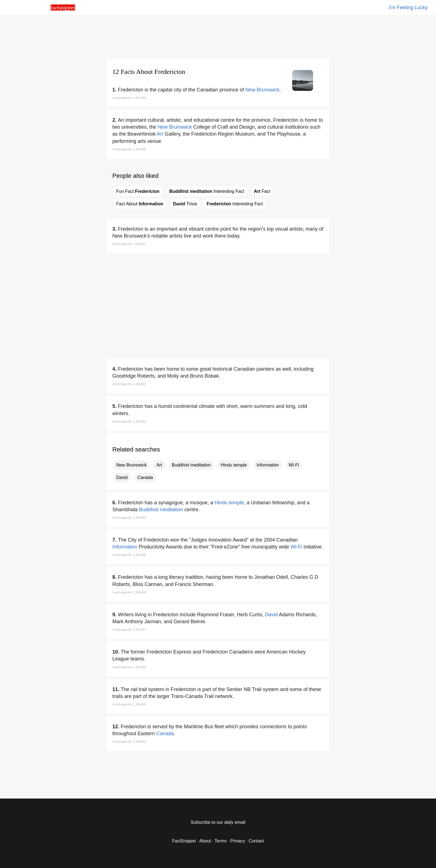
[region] (218, 36)
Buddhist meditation (191, 465)
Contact (256, 841)
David (122, 477)
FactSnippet (184, 841)
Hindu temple (234, 465)
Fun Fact (138, 191)
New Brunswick (262, 90)
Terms (221, 841)
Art (160, 134)
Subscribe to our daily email (218, 822)
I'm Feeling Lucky (408, 8)
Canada (145, 477)
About (205, 841)
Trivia (185, 204)
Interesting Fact (207, 191)
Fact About (140, 204)
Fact (262, 191)
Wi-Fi (294, 465)
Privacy (237, 841)
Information (268, 465)
